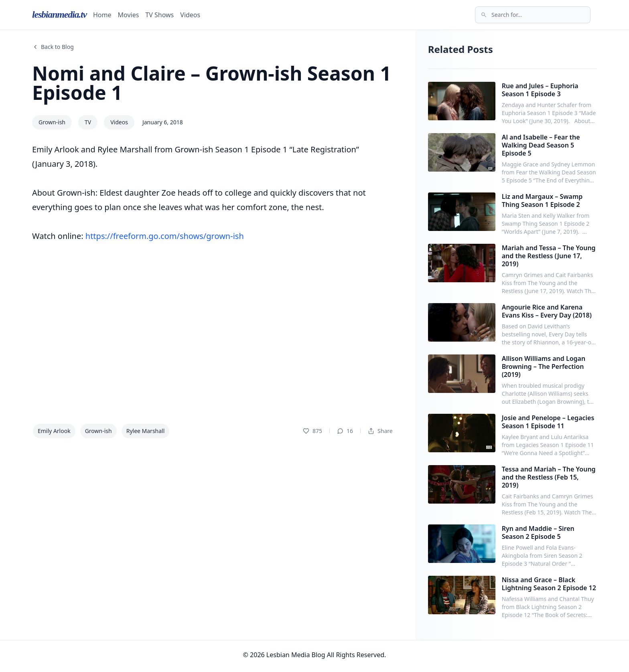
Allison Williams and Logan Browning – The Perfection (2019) (544, 366)
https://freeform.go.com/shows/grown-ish (165, 236)
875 (312, 431)
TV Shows (159, 15)
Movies (129, 15)
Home (102, 15)
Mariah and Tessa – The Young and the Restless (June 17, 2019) (549, 256)
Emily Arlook (54, 431)
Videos (190, 15)
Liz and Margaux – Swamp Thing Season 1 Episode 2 (542, 200)
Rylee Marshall (146, 431)
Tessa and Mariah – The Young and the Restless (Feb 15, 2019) (549, 477)
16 (345, 431)
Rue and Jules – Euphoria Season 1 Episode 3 (540, 90)
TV (88, 122)
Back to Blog (53, 47)
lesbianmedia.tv (59, 14)
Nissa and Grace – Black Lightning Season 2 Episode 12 (549, 584)
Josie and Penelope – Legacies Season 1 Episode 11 (548, 422)
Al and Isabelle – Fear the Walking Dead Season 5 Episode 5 (541, 145)
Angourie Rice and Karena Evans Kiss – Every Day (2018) (547, 311)
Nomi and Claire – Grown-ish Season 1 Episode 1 (212, 83)
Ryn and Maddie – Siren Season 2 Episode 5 (538, 532)
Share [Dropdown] (380, 431)
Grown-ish (52, 122)
